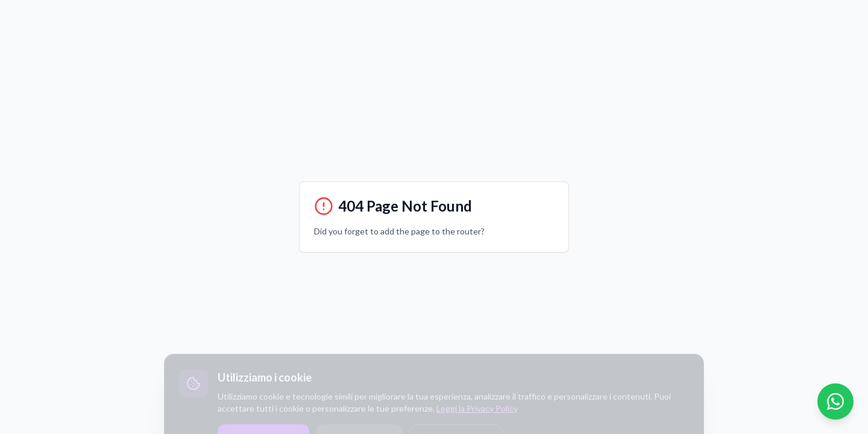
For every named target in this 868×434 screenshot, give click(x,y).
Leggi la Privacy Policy (477, 419)
